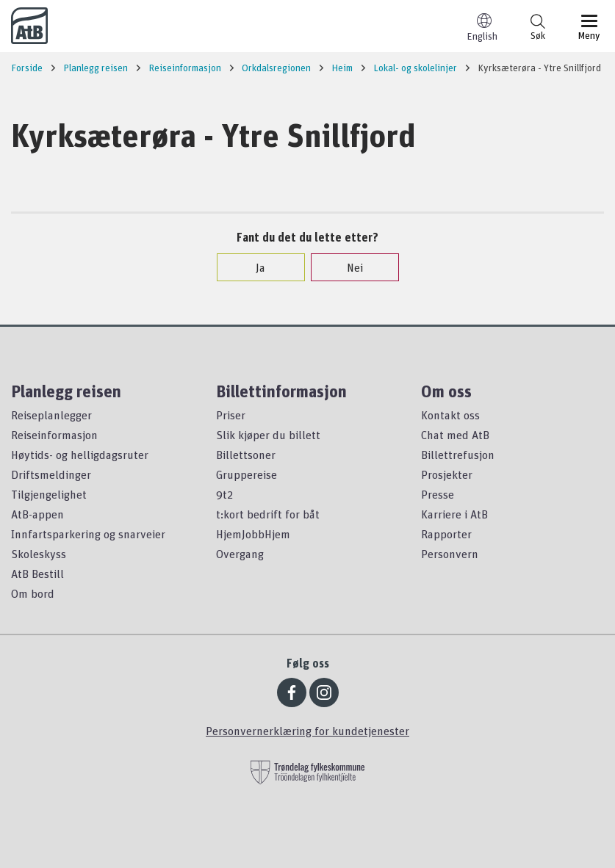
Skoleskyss (39, 554)
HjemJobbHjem (253, 534)
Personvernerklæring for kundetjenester (307, 731)
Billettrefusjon (458, 455)
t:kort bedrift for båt (268, 514)
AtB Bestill (37, 574)
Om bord (33, 593)
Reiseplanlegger (51, 415)
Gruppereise (247, 474)
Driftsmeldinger (51, 474)
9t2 (224, 494)
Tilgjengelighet (49, 494)
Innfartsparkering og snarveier (88, 534)
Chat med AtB (455, 435)
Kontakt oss (450, 415)
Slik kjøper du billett (268, 435)
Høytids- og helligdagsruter (80, 455)
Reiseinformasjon (54, 435)
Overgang (240, 554)
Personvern (450, 554)
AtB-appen (37, 514)
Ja (253, 267)
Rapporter (446, 534)
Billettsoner (246, 455)
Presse (438, 494)
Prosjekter (447, 474)
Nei (348, 267)
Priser (231, 415)
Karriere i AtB (454, 514)
